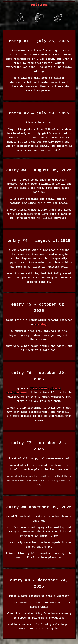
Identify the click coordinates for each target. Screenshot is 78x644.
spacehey (41, 325)
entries (39, 5)
